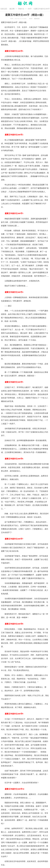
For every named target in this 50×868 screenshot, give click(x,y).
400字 (30, 9)
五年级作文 (9, 22)
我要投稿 (37, 19)
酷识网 (12, 9)
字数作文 (21, 9)
